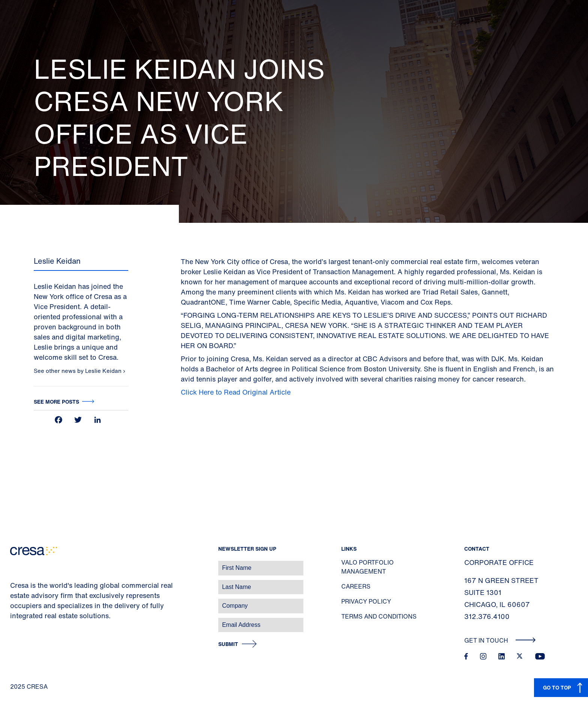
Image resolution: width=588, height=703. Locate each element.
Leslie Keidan (57, 261)
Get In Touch (500, 640)
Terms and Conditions (379, 616)
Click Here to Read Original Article (236, 392)
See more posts (56, 402)
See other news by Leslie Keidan (78, 371)
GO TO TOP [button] (557, 687)
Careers (356, 586)
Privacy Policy (366, 601)
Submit (228, 644)
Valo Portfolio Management (367, 567)
